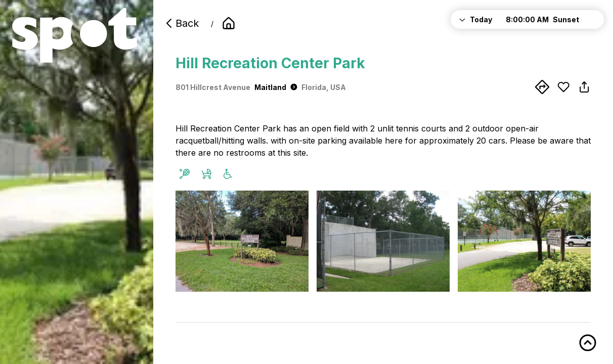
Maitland (276, 87)
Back (181, 23)
